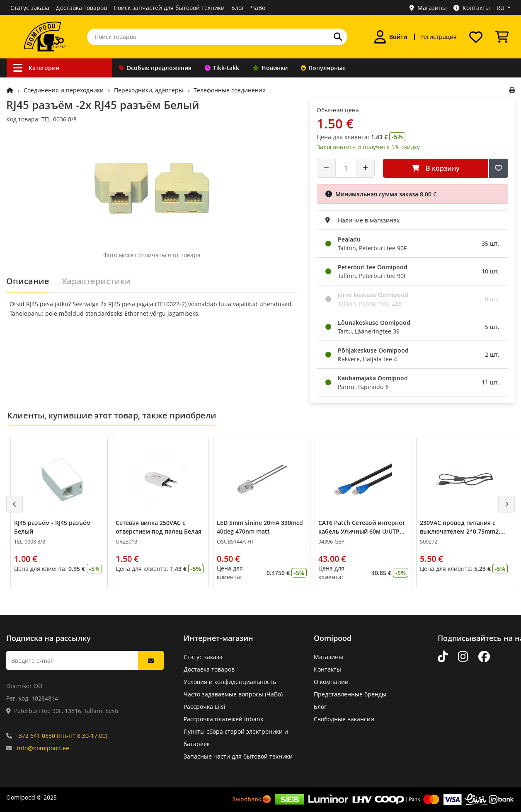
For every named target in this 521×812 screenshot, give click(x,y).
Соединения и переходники (64, 90)
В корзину (436, 168)
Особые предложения (155, 68)
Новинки (270, 68)
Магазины (428, 8)
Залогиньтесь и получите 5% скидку (368, 147)
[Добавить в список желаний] (499, 168)
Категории (36, 68)
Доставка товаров (81, 8)
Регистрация (439, 37)
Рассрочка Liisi (205, 707)
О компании (331, 682)
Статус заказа (30, 8)
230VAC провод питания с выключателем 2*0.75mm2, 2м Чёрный (460, 531)
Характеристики (96, 281)
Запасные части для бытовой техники (238, 756)
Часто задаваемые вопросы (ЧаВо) (233, 694)
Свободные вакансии (344, 719)
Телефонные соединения (230, 90)
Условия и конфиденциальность (230, 682)
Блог (238, 8)
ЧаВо (258, 8)
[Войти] (391, 37)
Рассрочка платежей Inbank (223, 719)
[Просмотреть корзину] (502, 37)
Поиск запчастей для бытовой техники (169, 8)
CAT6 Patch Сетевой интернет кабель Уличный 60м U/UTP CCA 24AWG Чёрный (362, 531)
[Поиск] (338, 37)
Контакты (472, 8)
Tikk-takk (222, 68)
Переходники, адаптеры (149, 90)
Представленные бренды (350, 694)
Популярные (323, 68)
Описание (28, 281)
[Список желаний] (476, 37)
